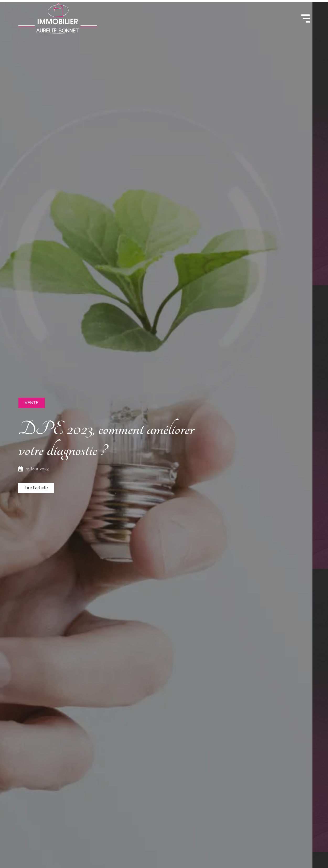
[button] (32, 403)
